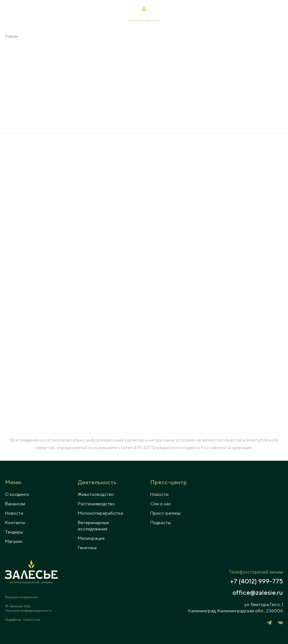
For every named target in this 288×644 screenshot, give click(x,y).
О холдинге (17, 494)
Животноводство (96, 494)
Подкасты (160, 523)
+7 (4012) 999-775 (257, 581)
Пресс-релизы (165, 513)
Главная (12, 36)
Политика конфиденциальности (28, 610)
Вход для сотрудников (21, 597)
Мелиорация (91, 538)
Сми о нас (161, 504)
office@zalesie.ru (258, 593)
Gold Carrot (32, 620)
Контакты (15, 523)
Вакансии (15, 504)
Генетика (87, 548)
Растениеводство (96, 504)
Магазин (14, 541)
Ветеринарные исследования (93, 526)
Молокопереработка (100, 513)
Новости (14, 513)
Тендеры (14, 532)
